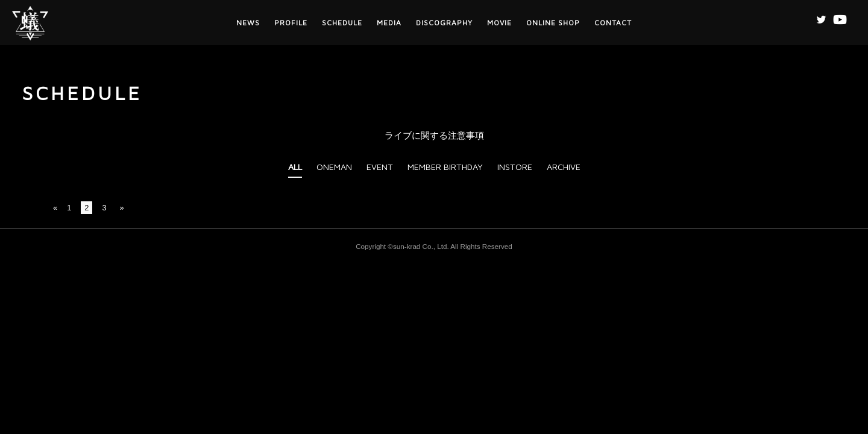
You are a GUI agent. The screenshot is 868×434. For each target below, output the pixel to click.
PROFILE (291, 23)
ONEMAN (334, 167)
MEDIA (389, 23)
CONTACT (613, 23)
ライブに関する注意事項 (434, 135)
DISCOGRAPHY (444, 23)
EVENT (380, 167)
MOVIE (499, 23)
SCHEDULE (342, 23)
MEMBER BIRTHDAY (445, 167)
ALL (295, 167)
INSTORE (515, 167)
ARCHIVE (564, 167)
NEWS (248, 23)
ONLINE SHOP (553, 23)
